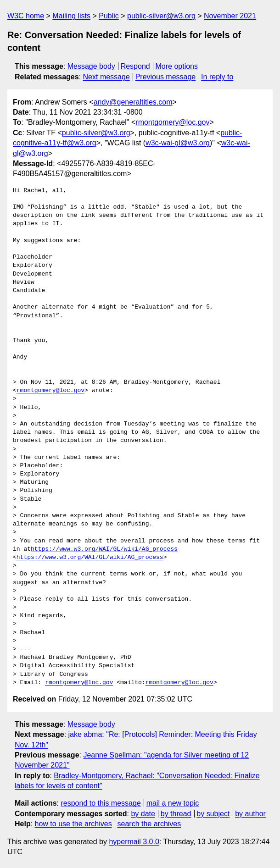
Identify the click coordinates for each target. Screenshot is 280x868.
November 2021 (230, 16)
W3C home (26, 16)
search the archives (149, 824)
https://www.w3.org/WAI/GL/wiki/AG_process (104, 549)
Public (109, 16)
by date (143, 814)
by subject (213, 814)
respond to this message (101, 803)
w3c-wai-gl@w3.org (178, 143)
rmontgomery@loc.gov (172, 122)
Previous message (166, 77)
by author (250, 814)
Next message (106, 77)
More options (177, 66)
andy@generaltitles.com (133, 102)
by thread (176, 814)
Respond (135, 66)
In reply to (217, 77)
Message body (91, 66)
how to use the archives (73, 824)
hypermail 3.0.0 (134, 842)
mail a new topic (173, 803)
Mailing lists (71, 16)
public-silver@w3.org (161, 16)
